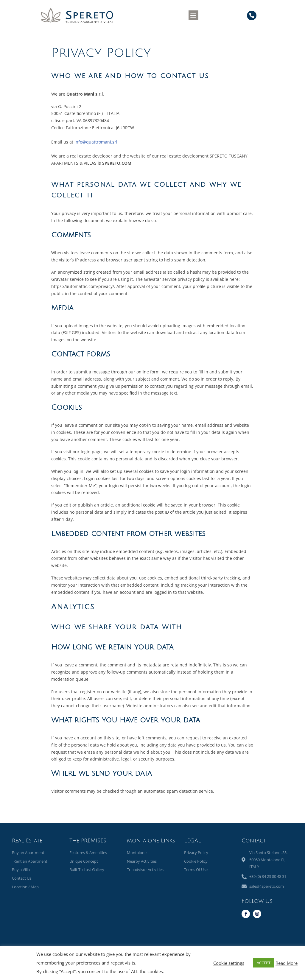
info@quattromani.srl (96, 142)
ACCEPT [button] (264, 963)
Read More (287, 963)
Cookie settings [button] (229, 963)
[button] (193, 15)
